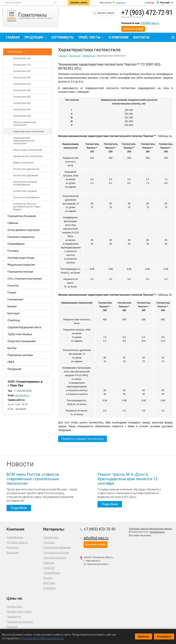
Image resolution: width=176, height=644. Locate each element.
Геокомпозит (16, 299)
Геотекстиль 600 (22, 116)
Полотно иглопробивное (26, 197)
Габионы (13, 223)
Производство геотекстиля (28, 156)
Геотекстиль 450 (22, 103)
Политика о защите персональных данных (150, 529)
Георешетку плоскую (20, 622)
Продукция (34, 37)
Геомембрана (16, 244)
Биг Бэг (12, 348)
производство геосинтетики (32, 16)
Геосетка (13, 286)
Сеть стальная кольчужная (25, 279)
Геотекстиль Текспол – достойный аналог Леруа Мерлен (27, 207)
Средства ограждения (22, 341)
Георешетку (14, 617)
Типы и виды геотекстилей (28, 150)
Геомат (12, 293)
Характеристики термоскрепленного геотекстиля (24, 141)
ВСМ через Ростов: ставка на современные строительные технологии (33, 479)
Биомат (12, 306)
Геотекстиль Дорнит (19, 611)
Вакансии (13, 553)
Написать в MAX (133, 29)
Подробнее (19, 508)
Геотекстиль (88, 56)
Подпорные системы (20, 355)
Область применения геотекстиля (25, 124)
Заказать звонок (104, 13)
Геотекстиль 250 (22, 78)
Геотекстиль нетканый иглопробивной (25, 183)
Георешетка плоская (20, 272)
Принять (144, 636)
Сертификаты (62, 37)
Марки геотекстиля (23, 163)
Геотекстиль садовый (25, 191)
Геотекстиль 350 (22, 90)
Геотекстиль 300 (22, 84)
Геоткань (13, 251)
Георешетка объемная (22, 216)
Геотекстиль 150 (22, 65)
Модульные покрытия (21, 265)
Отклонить (164, 636)
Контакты (141, 37)
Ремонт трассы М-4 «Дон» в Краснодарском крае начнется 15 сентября (127, 479)
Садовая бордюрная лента (24, 327)
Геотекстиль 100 (22, 58)
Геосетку (12, 627)
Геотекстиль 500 (22, 110)
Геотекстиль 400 (22, 97)
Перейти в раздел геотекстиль (83, 439)
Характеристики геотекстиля (29, 132)
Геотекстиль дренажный (26, 169)
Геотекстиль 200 (22, 71)
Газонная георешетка (21, 237)
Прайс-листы (89, 37)
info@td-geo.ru (150, 23)
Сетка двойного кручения (24, 230)
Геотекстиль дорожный (26, 175)
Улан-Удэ (120, 3)
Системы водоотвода (21, 258)
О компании (118, 37)
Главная (13, 37)
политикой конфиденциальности (43, 638)
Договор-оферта (17, 542)
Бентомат (14, 313)
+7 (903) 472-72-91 (147, 13)
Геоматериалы (157, 532)
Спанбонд (14, 320)
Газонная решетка (55, 558)
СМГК (11, 362)
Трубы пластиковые (20, 334)
